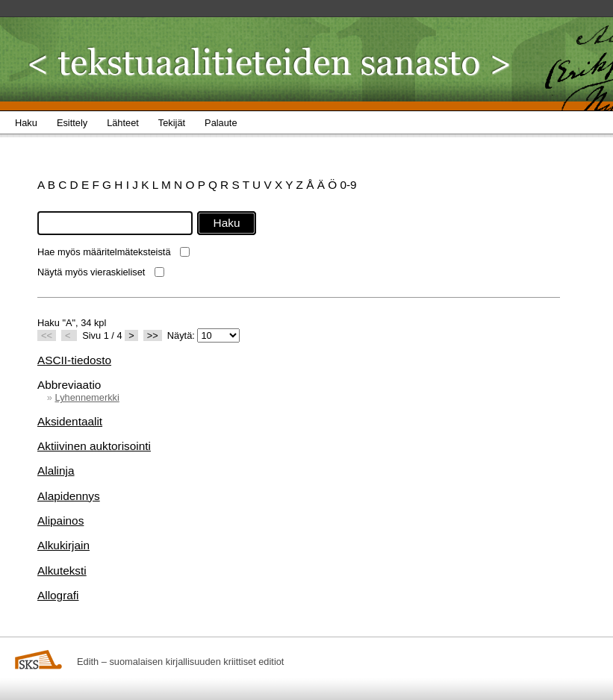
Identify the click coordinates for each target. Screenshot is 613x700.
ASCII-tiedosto (74, 360)
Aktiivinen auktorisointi (94, 446)
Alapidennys (69, 496)
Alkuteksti (62, 571)
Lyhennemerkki (87, 397)
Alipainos (60, 521)
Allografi (58, 595)
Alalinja (56, 471)
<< (47, 335)
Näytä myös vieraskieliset (91, 272)
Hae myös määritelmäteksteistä (104, 252)
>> (153, 335)
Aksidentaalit (70, 421)
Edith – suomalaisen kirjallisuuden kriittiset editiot (180, 662)
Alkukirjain (63, 545)
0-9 (348, 185)
